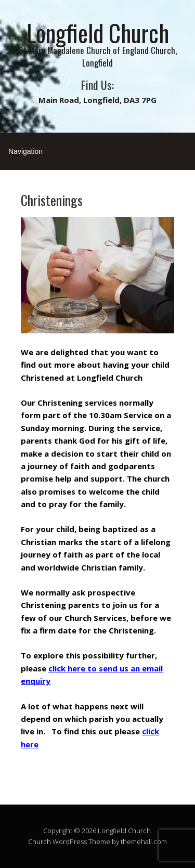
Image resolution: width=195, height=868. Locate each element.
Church (40, 841)
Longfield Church (98, 33)
